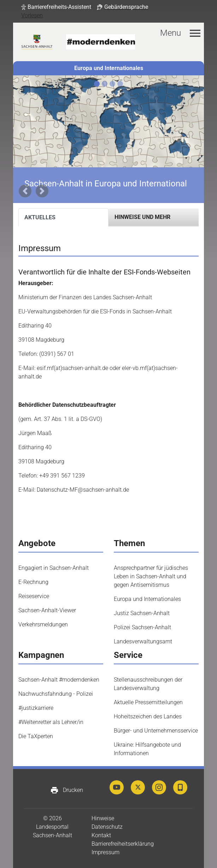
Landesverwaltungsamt (143, 641)
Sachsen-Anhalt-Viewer (47, 610)
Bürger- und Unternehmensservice (156, 731)
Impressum (105, 852)
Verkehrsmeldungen (43, 624)
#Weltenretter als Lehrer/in (51, 722)
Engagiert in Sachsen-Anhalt (54, 568)
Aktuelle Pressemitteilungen (148, 702)
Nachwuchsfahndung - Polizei (56, 694)
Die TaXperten (36, 736)
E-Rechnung (33, 582)
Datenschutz (107, 827)
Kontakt (101, 835)
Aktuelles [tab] (40, 217)
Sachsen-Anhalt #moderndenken (59, 680)
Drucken (67, 790)
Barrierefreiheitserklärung (123, 844)
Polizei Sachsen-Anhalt (142, 627)
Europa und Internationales (109, 68)
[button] (56, 7)
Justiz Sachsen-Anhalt (142, 613)
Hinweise (103, 818)
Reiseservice (34, 596)
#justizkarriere (36, 708)
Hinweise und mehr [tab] (142, 217)
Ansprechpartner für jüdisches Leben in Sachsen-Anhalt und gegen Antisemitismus (151, 576)
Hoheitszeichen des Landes (148, 716)
